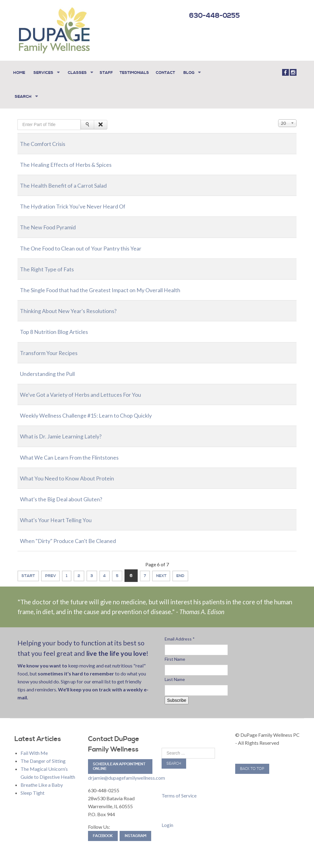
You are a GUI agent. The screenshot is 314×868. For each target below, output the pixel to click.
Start (30, 570)
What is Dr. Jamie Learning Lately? (67, 431)
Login (167, 819)
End (208, 570)
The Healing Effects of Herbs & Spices (72, 159)
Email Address (180, 633)
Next (186, 570)
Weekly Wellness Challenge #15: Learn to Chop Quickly (97, 410)
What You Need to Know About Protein (74, 472)
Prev (55, 570)
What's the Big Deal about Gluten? (67, 493)
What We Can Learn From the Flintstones (77, 452)
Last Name (175, 674)
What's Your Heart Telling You (61, 514)
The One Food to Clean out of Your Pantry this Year (90, 243)
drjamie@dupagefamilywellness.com (126, 772)
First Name (175, 654)
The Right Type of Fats (51, 263)
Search (174, 758)
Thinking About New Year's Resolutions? (75, 305)
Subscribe (177, 695)
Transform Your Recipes (52, 347)
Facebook (103, 831)
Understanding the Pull (52, 368)
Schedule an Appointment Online (119, 761)
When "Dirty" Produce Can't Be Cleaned (75, 535)
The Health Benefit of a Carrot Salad (70, 180)
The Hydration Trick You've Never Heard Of (80, 201)
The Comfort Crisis (46, 138)
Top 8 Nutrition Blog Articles (60, 326)
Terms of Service (179, 790)
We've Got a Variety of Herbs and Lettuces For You (90, 389)
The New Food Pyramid (52, 222)
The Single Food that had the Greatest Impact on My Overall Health (112, 284)
